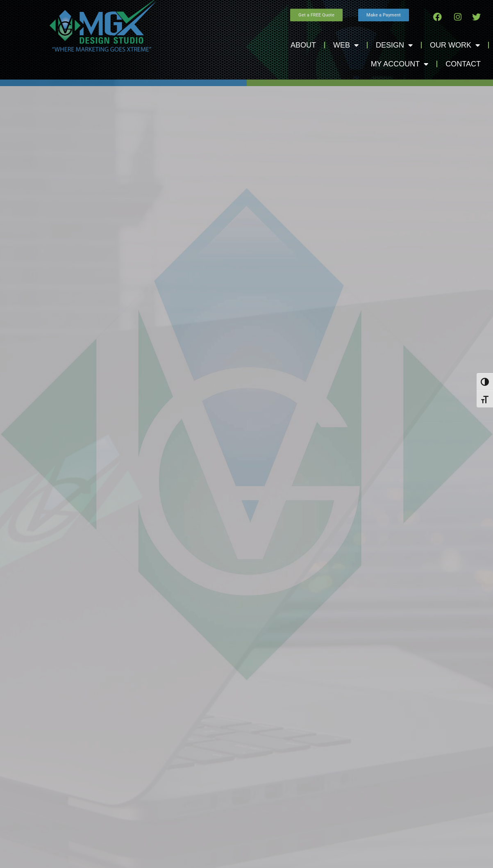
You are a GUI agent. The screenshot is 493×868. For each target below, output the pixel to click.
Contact (463, 64)
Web (346, 45)
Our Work (455, 45)
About (303, 45)
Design (394, 45)
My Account (400, 64)
